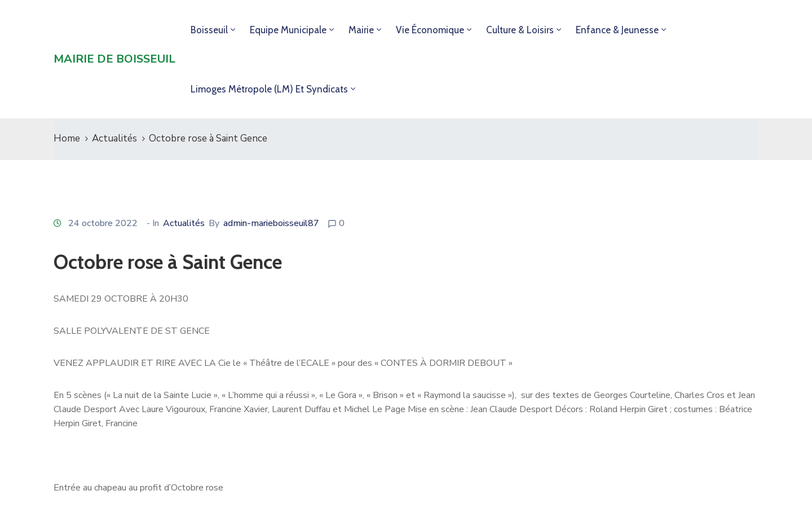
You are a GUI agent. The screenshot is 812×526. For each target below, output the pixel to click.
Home (67, 138)
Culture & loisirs (520, 30)
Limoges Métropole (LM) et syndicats (269, 89)
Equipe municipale (288, 30)
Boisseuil (209, 30)
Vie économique (430, 30)
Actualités (114, 138)
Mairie (361, 30)
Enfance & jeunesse (617, 30)
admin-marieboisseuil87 (271, 223)
